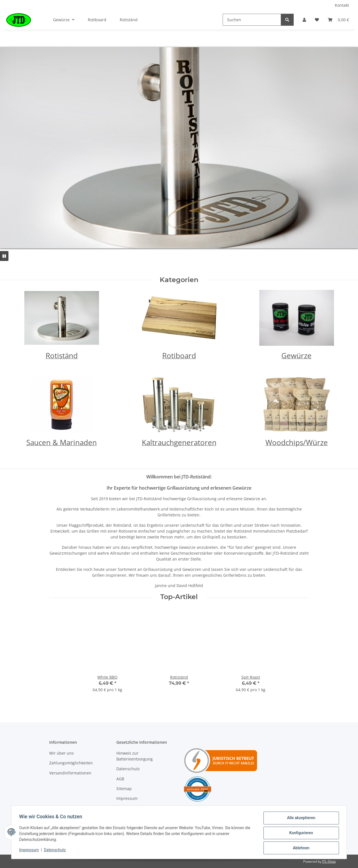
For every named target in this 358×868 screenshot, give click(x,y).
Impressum (127, 798)
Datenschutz (128, 769)
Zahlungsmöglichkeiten (71, 763)
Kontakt (342, 5)
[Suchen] (252, 20)
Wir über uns (62, 753)
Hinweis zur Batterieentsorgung (135, 756)
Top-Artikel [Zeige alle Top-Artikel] (179, 597)
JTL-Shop (329, 861)
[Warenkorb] (338, 20)
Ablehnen (300, 848)
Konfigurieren (300, 834)
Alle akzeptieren (300, 819)
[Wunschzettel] (317, 20)
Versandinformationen (70, 773)
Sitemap (124, 789)
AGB (120, 779)
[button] (304, 20)
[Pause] (4, 256)
